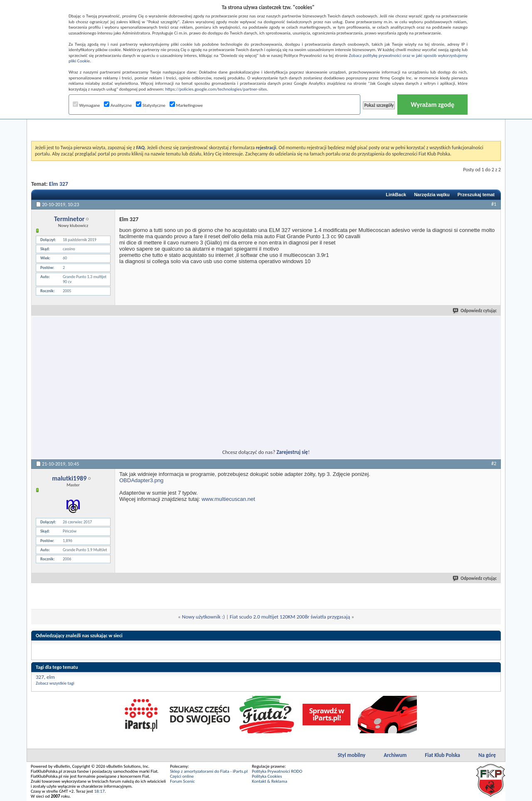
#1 (494, 204)
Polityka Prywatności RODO (277, 771)
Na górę (487, 755)
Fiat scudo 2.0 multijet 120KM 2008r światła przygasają (290, 617)
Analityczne (118, 105)
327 (40, 677)
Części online (182, 776)
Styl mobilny (351, 755)
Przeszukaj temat (476, 195)
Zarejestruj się (292, 452)
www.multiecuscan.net (228, 499)
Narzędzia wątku (432, 195)
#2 (494, 463)
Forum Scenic (182, 781)
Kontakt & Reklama (270, 781)
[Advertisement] (266, 120)
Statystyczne (151, 105)
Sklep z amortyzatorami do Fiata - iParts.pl (209, 771)
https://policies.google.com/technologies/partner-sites (216, 89)
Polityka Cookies (267, 776)
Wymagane (86, 105)
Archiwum (395, 755)
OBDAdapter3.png (141, 480)
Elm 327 (59, 184)
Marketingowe (186, 105)
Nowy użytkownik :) (203, 617)
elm (51, 677)
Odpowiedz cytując (475, 311)
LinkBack (396, 195)
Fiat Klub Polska (442, 755)
